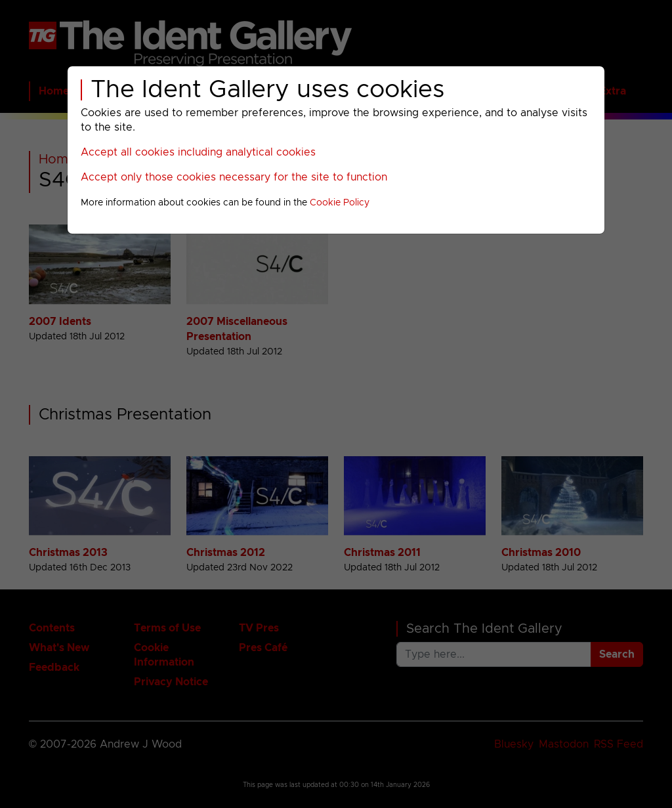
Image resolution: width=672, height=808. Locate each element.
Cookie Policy (340, 203)
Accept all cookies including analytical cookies (198, 152)
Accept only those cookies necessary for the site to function (234, 177)
